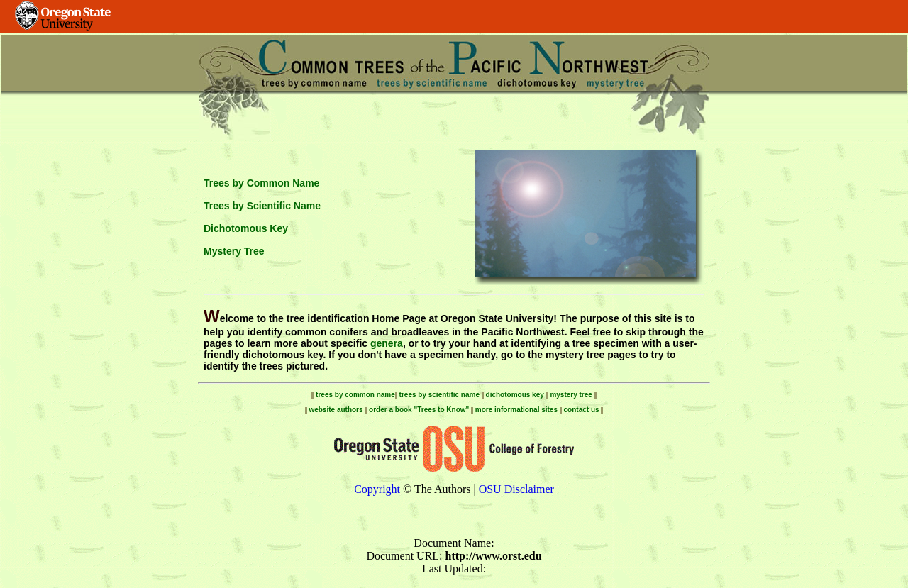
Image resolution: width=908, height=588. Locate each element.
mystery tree (571, 395)
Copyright (377, 489)
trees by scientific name (439, 395)
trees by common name (354, 395)
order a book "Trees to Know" (420, 410)
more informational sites (516, 410)
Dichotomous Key (246, 228)
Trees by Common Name (261, 183)
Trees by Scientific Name (262, 206)
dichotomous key (515, 395)
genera (387, 343)
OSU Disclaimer (516, 489)
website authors (337, 410)
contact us (583, 410)
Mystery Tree (234, 251)
